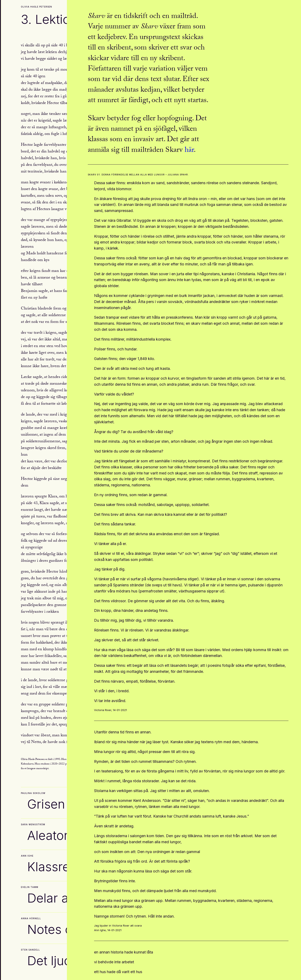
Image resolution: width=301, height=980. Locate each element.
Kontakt (19, 974)
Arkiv (32, 974)
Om (7, 974)
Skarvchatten (50, 974)
